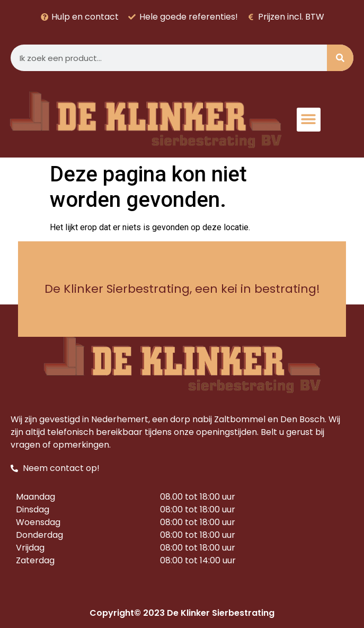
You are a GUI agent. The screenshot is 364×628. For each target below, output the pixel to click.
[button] (309, 120)
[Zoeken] (340, 58)
